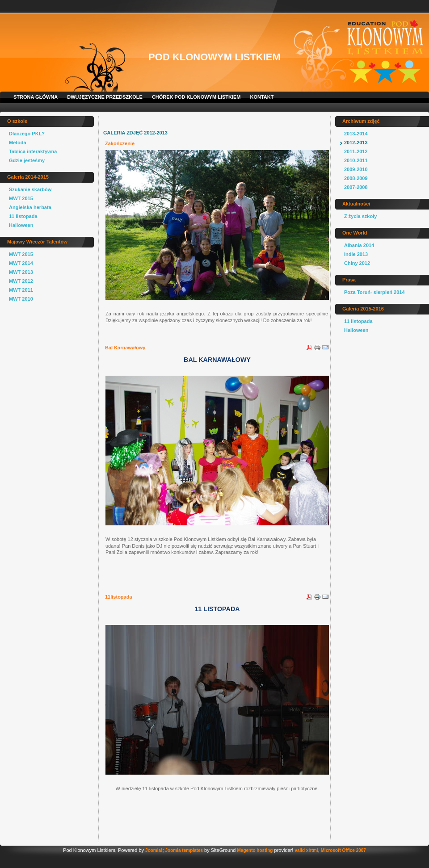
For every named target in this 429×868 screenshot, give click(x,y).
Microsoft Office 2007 (343, 850)
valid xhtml (306, 850)
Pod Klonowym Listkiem (214, 57)
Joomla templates (184, 850)
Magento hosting (255, 850)
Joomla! (154, 850)
